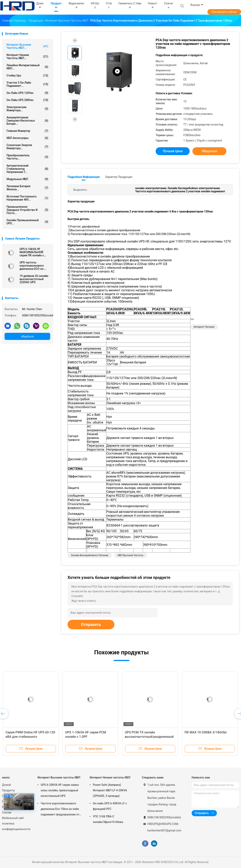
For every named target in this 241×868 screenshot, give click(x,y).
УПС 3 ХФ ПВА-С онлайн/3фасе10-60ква (108, 819)
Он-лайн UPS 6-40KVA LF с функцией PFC (110, 806)
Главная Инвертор (27, 131)
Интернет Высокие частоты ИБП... (27, 46)
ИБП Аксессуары (27, 138)
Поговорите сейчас (224, 12)
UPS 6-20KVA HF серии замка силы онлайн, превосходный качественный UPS (60, 790)
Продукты (8, 790)
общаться (27, 336)
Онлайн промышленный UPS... (27, 222)
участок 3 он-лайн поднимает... (27, 84)
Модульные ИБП (27, 179)
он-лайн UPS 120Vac (27, 93)
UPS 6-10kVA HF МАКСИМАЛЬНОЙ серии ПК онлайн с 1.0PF (32, 252)
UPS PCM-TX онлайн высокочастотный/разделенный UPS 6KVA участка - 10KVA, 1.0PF (149, 737)
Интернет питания (204, 327)
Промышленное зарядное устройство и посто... (27, 210)
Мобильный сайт (13, 818)
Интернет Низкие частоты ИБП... (27, 57)
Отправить (91, 625)
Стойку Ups (27, 75)
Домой (6, 785)
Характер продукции (119, 177)
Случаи (7, 812)
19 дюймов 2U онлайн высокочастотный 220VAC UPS (34, 279)
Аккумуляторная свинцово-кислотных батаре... (27, 121)
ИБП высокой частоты (131, 555)
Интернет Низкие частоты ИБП (110, 777)
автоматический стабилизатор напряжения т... (27, 169)
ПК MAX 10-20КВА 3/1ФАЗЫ (206, 732)
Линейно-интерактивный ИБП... (27, 67)
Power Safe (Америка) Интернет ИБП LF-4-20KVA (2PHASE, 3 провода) (110, 790)
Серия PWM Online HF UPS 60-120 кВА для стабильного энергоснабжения (30, 737)
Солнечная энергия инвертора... (27, 147)
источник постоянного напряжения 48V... (27, 198)
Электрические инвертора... (27, 109)
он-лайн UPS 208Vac (27, 100)
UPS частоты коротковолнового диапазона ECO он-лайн (32, 266)
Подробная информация (84, 177)
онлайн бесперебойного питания (90, 555)
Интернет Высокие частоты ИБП (59, 777)
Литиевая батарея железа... (27, 188)
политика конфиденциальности (16, 826)
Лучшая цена (173, 151)
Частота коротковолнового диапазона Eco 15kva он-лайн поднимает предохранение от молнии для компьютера (60, 810)
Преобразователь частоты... (27, 157)
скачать (169, 5)
